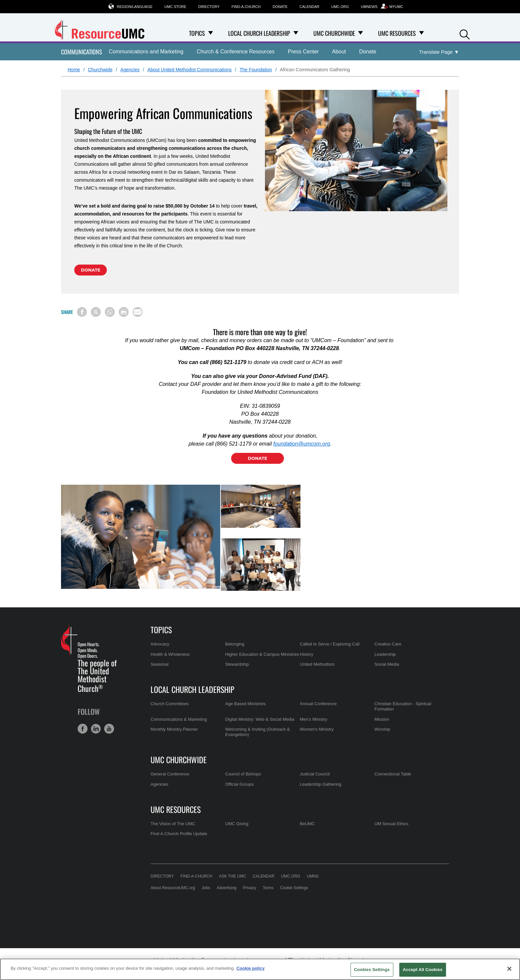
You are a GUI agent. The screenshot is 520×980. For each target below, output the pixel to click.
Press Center (303, 52)
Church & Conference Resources (236, 52)
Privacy (250, 888)
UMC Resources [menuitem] (397, 33)
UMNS (313, 876)
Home (74, 70)
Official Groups (239, 784)
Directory (209, 7)
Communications (82, 52)
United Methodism (317, 664)
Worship (382, 729)
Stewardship (237, 664)
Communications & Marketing (179, 719)
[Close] (509, 969)
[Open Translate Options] (439, 52)
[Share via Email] (138, 312)
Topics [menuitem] (197, 33)
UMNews (369, 7)
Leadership (385, 654)
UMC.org (340, 7)
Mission (382, 719)
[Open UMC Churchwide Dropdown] (360, 33)
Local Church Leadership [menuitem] (259, 33)
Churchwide (100, 70)
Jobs (206, 888)
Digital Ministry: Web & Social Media (260, 719)
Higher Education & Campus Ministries (262, 654)
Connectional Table (393, 774)
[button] (465, 34)
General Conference (170, 774)
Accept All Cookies (423, 970)
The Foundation (256, 70)
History (306, 654)
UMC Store (175, 7)
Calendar (309, 7)
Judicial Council (315, 774)
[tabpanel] (141, 537)
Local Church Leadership (193, 689)
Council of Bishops (243, 774)
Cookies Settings (372, 970)
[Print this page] (124, 312)
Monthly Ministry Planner (174, 729)
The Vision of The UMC (173, 824)
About (339, 52)
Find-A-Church (246, 7)
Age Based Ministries (245, 704)
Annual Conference (318, 704)
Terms (268, 888)
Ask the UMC (232, 876)
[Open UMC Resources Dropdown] (422, 33)
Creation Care (388, 644)
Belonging (235, 644)
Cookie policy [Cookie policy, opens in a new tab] (251, 968)
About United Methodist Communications (190, 70)
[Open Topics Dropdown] (211, 33)
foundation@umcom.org (302, 444)
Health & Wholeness (170, 654)
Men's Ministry (314, 719)
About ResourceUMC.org (173, 888)
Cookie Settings (294, 888)
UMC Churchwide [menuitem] (334, 33)
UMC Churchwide (179, 760)
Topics (161, 630)
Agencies (130, 70)
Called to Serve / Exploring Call (330, 644)
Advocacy (160, 644)
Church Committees (170, 704)
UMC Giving (237, 824)
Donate (280, 7)
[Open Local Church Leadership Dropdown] (296, 33)
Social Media (387, 664)
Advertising (226, 888)
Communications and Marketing (146, 52)
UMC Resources (176, 809)
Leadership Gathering (321, 784)
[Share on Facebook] (82, 312)
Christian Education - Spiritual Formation (403, 706)
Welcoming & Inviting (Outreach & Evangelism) (258, 732)
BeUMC (307, 824)
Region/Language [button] (135, 6)
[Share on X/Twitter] (96, 312)
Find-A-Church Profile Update (179, 834)
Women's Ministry (317, 729)
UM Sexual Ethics (391, 824)
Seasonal (160, 664)
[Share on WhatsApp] (110, 312)
